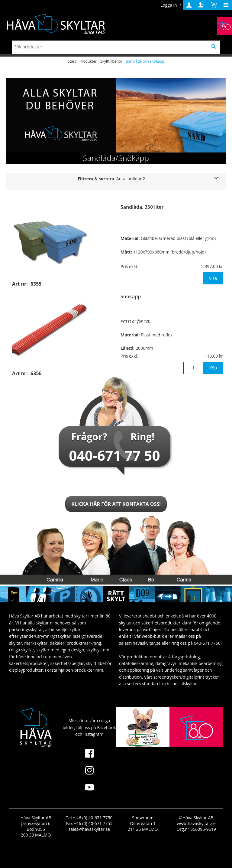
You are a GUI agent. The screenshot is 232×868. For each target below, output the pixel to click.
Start (72, 61)
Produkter (88, 61)
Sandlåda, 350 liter (142, 207)
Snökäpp (131, 296)
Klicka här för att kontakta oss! (116, 504)
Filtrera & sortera (111, 179)
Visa (213, 278)
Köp (213, 368)
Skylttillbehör (111, 61)
